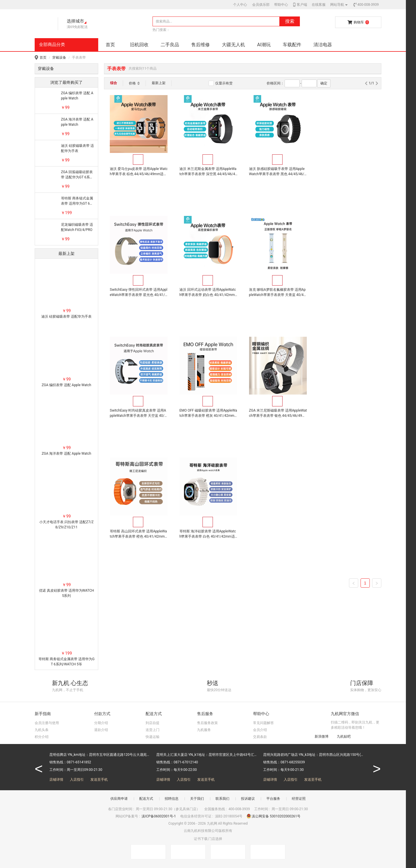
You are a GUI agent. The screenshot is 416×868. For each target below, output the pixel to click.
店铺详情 (56, 780)
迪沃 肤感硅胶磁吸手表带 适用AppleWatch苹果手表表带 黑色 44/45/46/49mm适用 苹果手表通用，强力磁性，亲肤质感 (277, 172)
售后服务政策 (207, 723)
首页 (110, 45)
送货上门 (153, 730)
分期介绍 (101, 723)
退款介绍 (101, 730)
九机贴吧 (341, 736)
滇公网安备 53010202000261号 (274, 816)
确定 (324, 83)
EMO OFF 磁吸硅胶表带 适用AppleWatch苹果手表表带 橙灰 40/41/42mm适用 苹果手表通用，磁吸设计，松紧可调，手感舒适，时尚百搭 (347, 293)
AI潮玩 (264, 45)
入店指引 (77, 780)
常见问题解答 (263, 723)
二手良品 (170, 45)
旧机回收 (139, 45)
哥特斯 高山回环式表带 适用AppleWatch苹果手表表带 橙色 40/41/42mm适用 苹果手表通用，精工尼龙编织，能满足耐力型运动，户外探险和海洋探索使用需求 (208, 413)
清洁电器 (323, 45)
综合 (114, 83)
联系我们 (222, 799)
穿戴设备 (59, 58)
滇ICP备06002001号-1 (159, 816)
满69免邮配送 (77, 27)
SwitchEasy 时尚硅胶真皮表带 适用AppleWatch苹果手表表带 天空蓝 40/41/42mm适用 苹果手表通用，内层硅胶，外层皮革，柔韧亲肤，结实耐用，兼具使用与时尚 (277, 293)
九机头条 (42, 730)
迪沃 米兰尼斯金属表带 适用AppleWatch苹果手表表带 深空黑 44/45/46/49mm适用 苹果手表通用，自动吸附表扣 (208, 172)
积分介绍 (42, 737)
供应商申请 (119, 799)
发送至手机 (99, 780)
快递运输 (153, 737)
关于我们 (197, 799)
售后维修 (200, 45)
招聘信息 (172, 799)
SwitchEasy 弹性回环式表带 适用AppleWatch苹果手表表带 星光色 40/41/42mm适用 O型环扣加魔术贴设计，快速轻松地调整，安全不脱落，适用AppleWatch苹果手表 (347, 172)
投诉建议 (248, 799)
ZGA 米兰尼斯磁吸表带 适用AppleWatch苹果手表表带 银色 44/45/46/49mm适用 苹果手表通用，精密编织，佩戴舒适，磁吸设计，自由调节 (138, 413)
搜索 (290, 21)
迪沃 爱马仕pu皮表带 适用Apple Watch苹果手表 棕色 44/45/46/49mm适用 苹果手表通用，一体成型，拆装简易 (138, 172)
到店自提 (153, 723)
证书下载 (201, 839)
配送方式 (146, 799)
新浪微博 (319, 736)
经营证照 (299, 799)
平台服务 (273, 799)
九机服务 (204, 730)
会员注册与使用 (47, 723)
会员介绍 (260, 730)
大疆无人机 (233, 45)
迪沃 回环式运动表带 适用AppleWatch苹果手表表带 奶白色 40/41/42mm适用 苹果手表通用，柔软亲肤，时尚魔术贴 (138, 293)
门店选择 (215, 839)
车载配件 (292, 45)
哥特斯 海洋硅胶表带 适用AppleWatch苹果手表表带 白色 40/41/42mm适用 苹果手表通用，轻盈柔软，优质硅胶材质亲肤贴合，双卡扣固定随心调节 (277, 413)
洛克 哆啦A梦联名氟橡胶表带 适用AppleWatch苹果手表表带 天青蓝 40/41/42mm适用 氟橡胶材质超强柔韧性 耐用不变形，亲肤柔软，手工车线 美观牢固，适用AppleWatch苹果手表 (207, 293)
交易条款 (260, 737)
